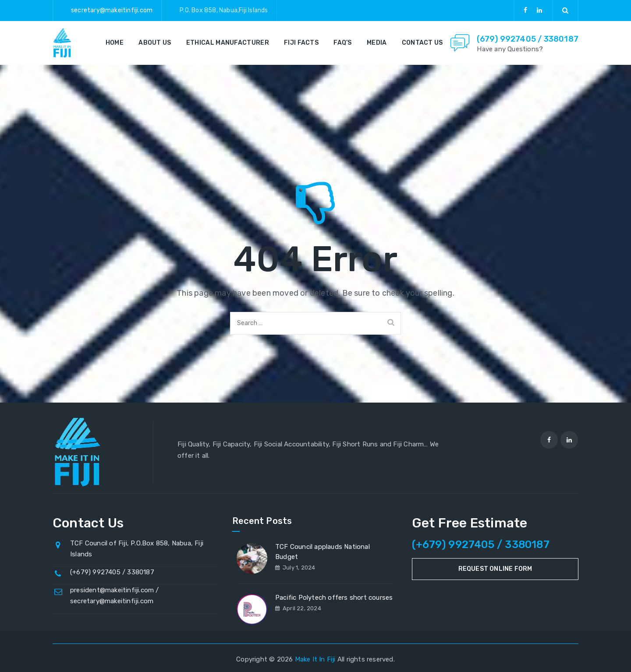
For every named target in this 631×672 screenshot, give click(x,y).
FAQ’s (343, 43)
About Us (155, 43)
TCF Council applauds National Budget (323, 552)
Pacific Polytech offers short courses (334, 598)
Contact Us (422, 43)
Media (377, 43)
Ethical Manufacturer (228, 43)
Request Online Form (495, 569)
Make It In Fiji (315, 659)
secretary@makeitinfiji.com (112, 10)
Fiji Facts (301, 43)
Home (115, 43)
